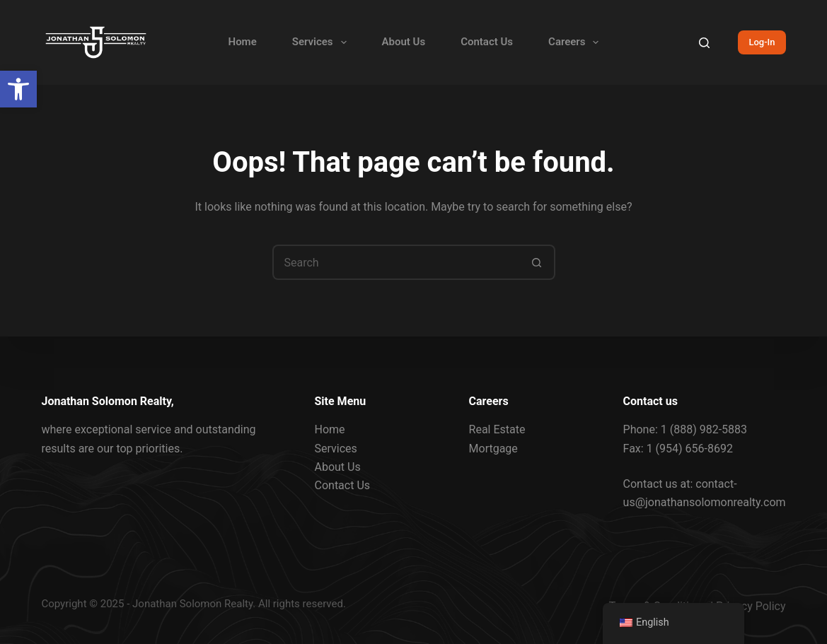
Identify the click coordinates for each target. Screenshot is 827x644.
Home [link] (243, 42)
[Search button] (538, 262)
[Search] (704, 43)
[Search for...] (396, 262)
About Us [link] (404, 42)
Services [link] (322, 42)
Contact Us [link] (487, 42)
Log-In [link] (762, 42)
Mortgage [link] (493, 448)
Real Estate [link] (497, 429)
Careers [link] (576, 42)
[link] (18, 89)
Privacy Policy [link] (751, 606)
